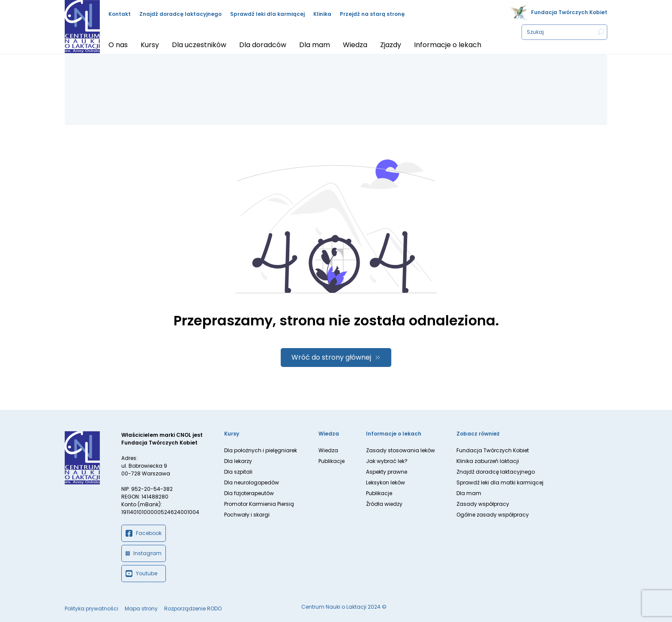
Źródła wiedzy (384, 504)
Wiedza (328, 450)
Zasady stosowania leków (400, 450)
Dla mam (469, 493)
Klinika (322, 14)
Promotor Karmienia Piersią (259, 504)
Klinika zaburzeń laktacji (488, 461)
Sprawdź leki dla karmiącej (267, 14)
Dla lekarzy (238, 461)
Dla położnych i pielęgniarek (261, 450)
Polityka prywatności (91, 608)
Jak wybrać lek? (387, 461)
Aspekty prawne (387, 472)
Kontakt (120, 14)
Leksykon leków (385, 482)
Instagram (144, 553)
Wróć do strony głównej (331, 357)
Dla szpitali (238, 472)
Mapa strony (141, 608)
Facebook (144, 533)
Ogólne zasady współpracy (493, 515)
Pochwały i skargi (247, 515)
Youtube (141, 574)
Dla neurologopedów (252, 482)
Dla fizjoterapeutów (249, 493)
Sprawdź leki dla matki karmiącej (500, 482)
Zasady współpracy (483, 504)
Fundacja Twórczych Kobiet (569, 12)
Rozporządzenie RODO (193, 608)
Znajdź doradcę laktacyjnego (180, 14)
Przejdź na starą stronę (372, 14)
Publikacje (331, 461)
